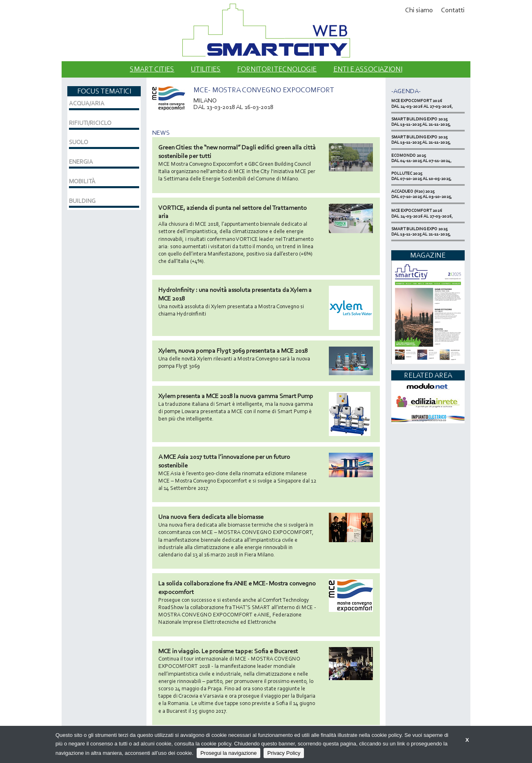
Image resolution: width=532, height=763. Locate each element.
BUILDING (82, 201)
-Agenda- (406, 91)
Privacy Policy (284, 753)
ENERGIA (81, 162)
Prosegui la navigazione (228, 753)
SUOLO (79, 142)
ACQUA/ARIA (87, 103)
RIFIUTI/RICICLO (90, 123)
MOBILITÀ (82, 181)
